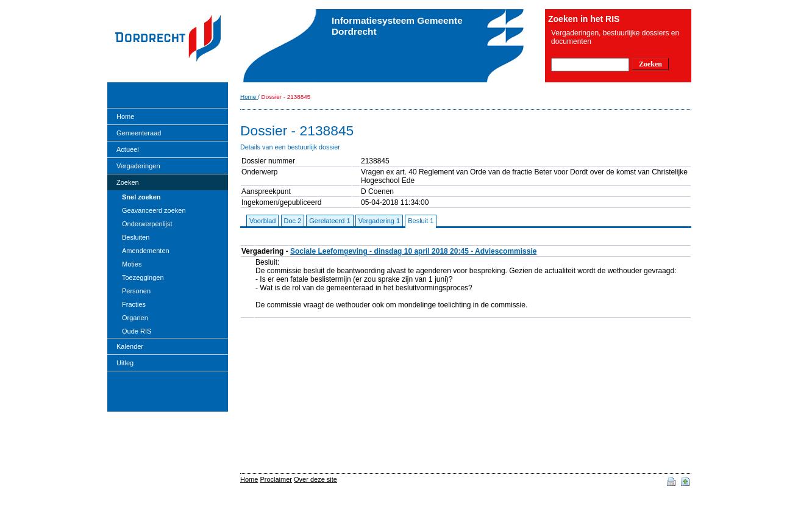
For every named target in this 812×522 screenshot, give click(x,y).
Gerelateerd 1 (329, 221)
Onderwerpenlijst (147, 224)
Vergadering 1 (379, 221)
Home (125, 116)
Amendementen (146, 251)
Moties (132, 264)
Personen (136, 291)
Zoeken (128, 182)
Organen (135, 318)
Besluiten (136, 237)
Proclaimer (276, 479)
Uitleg (125, 363)
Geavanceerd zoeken (154, 210)
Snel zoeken (141, 197)
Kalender (130, 346)
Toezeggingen (143, 277)
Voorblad (262, 221)
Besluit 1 (421, 221)
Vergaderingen (138, 166)
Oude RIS (137, 331)
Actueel (128, 149)
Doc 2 (293, 221)
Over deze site (315, 479)
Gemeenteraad (139, 133)
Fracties (134, 304)
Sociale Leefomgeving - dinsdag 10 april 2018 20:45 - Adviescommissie (413, 251)
